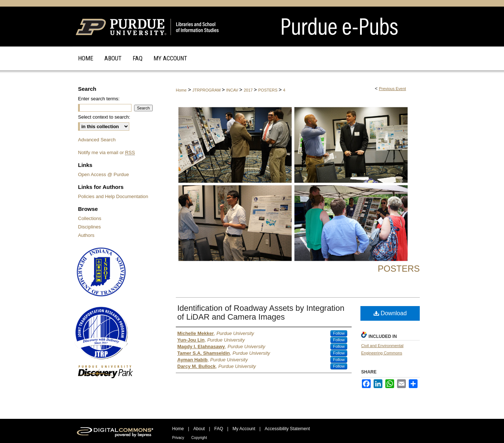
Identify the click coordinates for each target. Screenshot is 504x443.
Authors (86, 235)
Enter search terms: (99, 99)
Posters (399, 269)
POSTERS (268, 90)
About (199, 429)
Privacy (178, 438)
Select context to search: (104, 117)
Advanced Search (97, 140)
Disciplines (89, 227)
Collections (90, 218)
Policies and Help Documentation (113, 196)
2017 (249, 90)
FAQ (219, 429)
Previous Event (392, 89)
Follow (339, 333)
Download (390, 313)
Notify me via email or (106, 152)
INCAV (233, 90)
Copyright (199, 438)
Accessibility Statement (287, 429)
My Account (244, 429)
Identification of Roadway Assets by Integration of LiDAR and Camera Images (261, 312)
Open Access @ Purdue (103, 174)
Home (181, 90)
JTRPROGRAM (207, 90)
